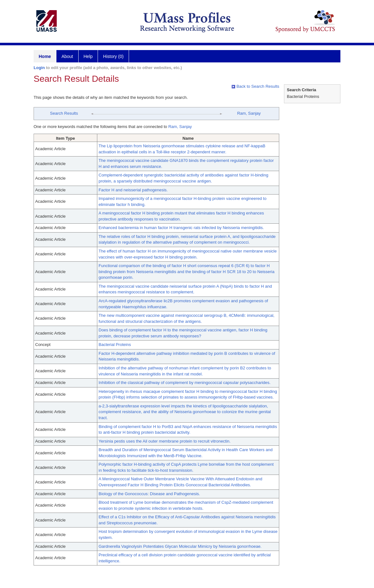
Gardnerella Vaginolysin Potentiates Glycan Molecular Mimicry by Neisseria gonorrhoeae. (180, 546)
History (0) (113, 56)
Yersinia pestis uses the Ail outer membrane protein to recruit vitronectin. (164, 441)
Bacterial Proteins (115, 345)
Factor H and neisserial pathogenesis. (133, 190)
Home (45, 56)
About (67, 56)
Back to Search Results (255, 86)
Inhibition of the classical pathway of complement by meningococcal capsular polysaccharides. (185, 383)
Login (39, 68)
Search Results (64, 113)
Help (88, 56)
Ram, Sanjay (249, 113)
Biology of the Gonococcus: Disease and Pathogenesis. (149, 494)
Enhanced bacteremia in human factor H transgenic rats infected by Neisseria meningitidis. (181, 228)
